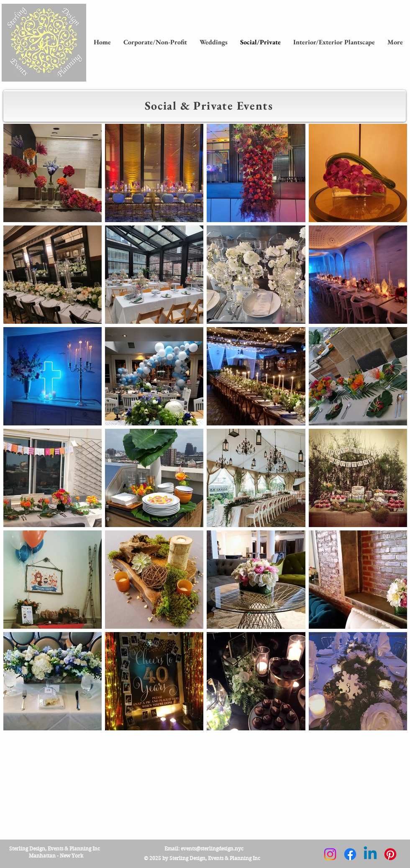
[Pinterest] (390, 854)
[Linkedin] (370, 854)
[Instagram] (330, 854)
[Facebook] (350, 854)
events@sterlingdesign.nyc (212, 849)
